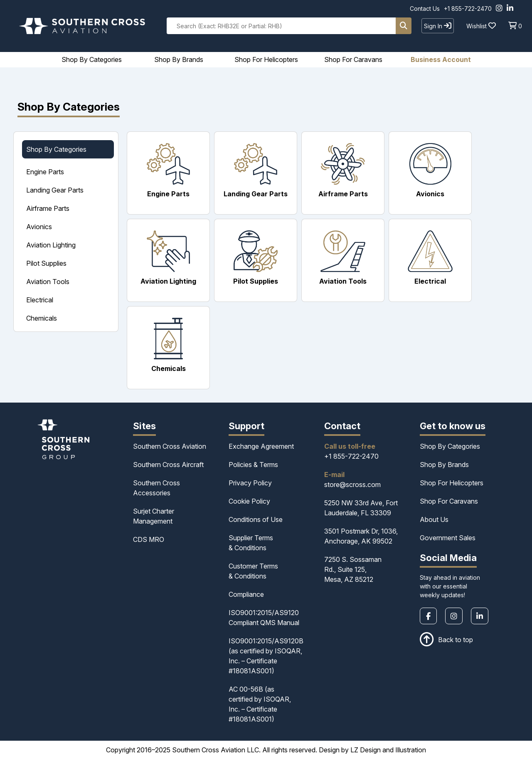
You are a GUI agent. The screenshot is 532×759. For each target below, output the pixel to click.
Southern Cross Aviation (170, 446)
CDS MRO (149, 539)
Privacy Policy (250, 483)
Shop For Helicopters (452, 483)
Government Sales (448, 538)
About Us (434, 519)
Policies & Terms (253, 465)
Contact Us (425, 9)
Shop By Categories (450, 446)
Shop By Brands (444, 465)
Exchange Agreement (261, 446)
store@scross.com (352, 485)
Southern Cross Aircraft (168, 465)
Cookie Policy (249, 501)
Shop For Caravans (449, 501)
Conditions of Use (256, 519)
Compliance (246, 594)
